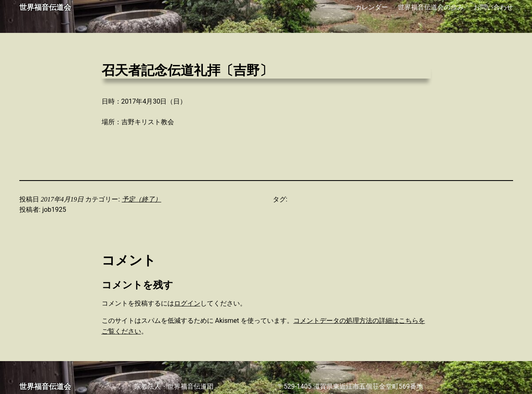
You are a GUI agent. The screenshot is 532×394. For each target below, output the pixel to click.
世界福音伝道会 (45, 7)
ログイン (187, 303)
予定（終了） (142, 199)
